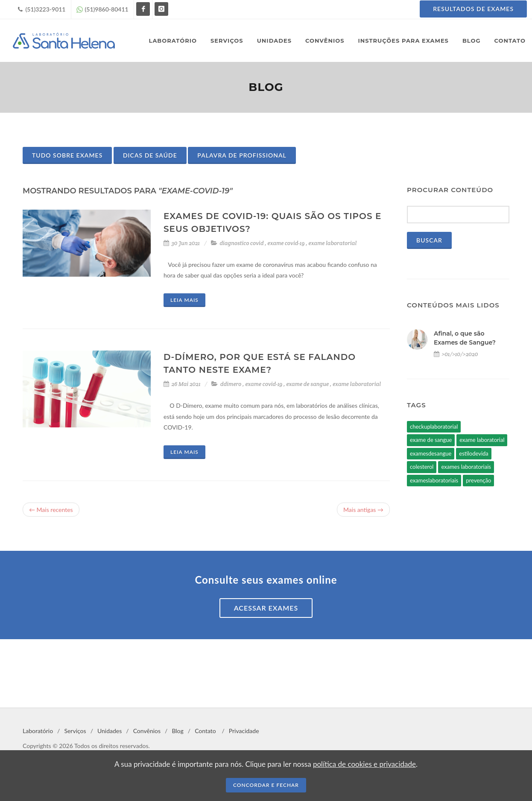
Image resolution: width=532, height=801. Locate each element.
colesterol (422, 467)
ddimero (231, 384)
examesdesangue (431, 453)
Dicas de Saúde (150, 155)
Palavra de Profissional (242, 155)
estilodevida (474, 453)
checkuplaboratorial (434, 427)
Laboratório (38, 731)
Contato (205, 731)
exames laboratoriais (466, 467)
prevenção (478, 480)
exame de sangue (307, 384)
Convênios (147, 731)
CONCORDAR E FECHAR (266, 785)
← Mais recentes (51, 510)
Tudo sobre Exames (67, 155)
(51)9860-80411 (102, 9)
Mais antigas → (363, 510)
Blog (177, 731)
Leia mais (184, 300)
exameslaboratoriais (434, 480)
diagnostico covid (241, 243)
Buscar (429, 240)
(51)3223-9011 (42, 9)
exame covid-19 (286, 243)
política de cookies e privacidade (364, 764)
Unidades (110, 731)
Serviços (75, 731)
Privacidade (244, 731)
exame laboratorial (333, 243)
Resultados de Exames (473, 9)
